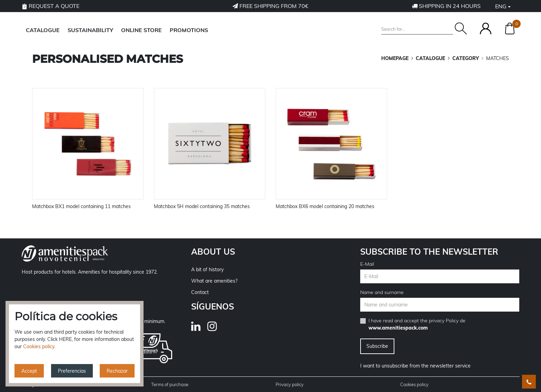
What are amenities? (214, 281)
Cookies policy (414, 384)
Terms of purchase (170, 384)
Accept (29, 371)
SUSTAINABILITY (90, 30)
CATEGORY (466, 58)
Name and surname (382, 292)
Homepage (395, 58)
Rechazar (117, 371)
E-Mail (367, 264)
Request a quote (51, 6)
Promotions (189, 30)
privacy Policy (444, 321)
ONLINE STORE (141, 30)
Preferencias (72, 371)
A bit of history (207, 269)
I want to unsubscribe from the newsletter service (415, 366)
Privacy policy (290, 384)
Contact (200, 292)
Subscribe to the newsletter (429, 252)
